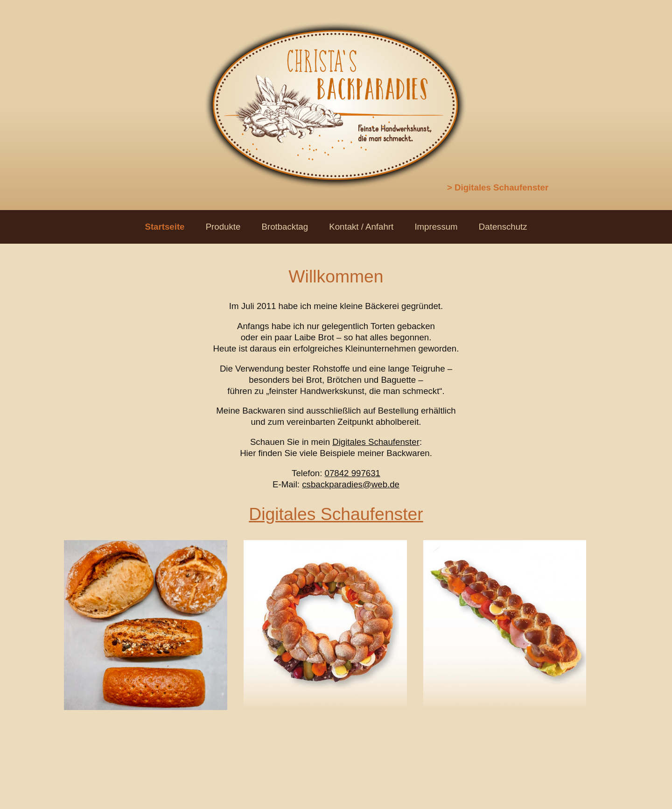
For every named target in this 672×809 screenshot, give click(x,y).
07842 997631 (353, 473)
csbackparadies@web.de (351, 484)
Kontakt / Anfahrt (361, 227)
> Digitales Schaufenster (498, 187)
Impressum (436, 227)
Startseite (164, 227)
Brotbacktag (285, 227)
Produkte (223, 227)
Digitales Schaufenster (376, 442)
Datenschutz (503, 227)
